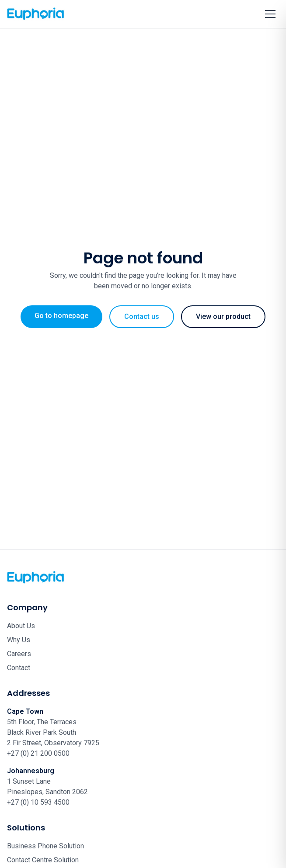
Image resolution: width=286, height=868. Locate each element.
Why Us (19, 640)
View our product (223, 316)
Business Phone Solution (45, 846)
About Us (21, 626)
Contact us (142, 316)
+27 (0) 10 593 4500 (38, 802)
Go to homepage (61, 316)
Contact (19, 668)
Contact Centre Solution (43, 860)
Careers (19, 654)
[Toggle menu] (270, 14)
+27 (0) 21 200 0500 (38, 753)
